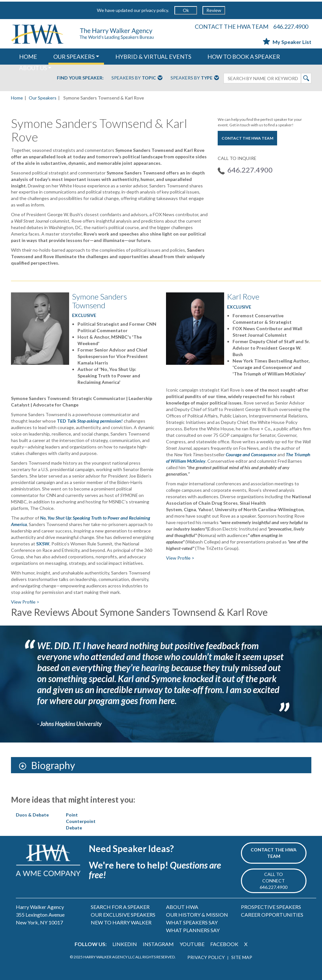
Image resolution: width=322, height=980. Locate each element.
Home (17, 98)
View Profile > (25, 602)
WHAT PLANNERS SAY (193, 930)
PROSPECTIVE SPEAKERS (271, 907)
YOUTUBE (192, 944)
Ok (186, 10)
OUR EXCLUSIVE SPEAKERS (123, 915)
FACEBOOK (224, 944)
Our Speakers (43, 98)
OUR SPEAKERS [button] (74, 57)
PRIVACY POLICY (206, 957)
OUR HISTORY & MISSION (197, 915)
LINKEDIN (125, 944)
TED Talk (90, 421)
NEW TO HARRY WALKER (121, 922)
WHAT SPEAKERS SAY (192, 922)
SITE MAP (242, 957)
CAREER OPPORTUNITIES (272, 915)
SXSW (43, 544)
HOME (28, 57)
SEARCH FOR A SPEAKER (120, 907)
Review (214, 10)
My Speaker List (287, 42)
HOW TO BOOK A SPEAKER (244, 57)
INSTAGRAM (158, 944)
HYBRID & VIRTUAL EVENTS (153, 57)
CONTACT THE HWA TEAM (232, 26)
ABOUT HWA (182, 907)
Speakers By (137, 78)
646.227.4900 (291, 26)
